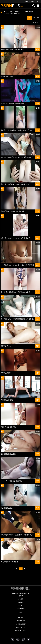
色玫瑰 (21, 599)
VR (38, 18)
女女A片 (20, 606)
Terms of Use (21, 627)
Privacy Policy (20, 631)
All (30, 18)
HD (34, 18)
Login (26, 1)
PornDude (20, 609)
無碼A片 (20, 602)
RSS (20, 612)
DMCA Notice (20, 621)
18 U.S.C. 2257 (21, 624)
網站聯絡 (21, 618)
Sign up (32, 1)
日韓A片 (20, 596)
